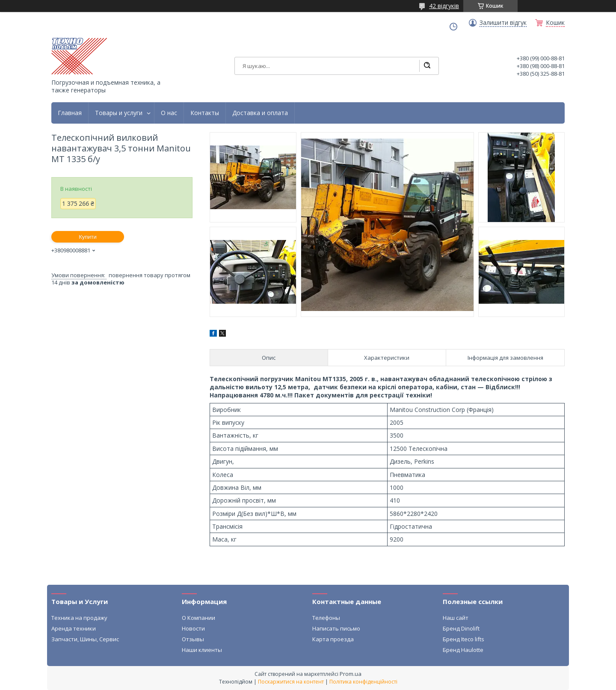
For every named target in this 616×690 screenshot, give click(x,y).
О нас (169, 113)
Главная (70, 113)
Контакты (205, 113)
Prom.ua (351, 674)
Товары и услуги (119, 113)
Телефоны (326, 618)
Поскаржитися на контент (291, 682)
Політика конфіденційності (363, 682)
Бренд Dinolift (461, 628)
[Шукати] (427, 66)
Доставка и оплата (260, 113)
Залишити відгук (503, 23)
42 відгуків (444, 6)
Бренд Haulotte (463, 650)
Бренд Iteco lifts (463, 639)
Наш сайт (456, 618)
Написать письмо (336, 628)
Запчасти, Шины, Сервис (85, 639)
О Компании (198, 618)
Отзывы (193, 639)
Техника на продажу (79, 618)
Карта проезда (333, 639)
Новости (193, 628)
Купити (88, 237)
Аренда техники (74, 628)
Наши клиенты (202, 650)
